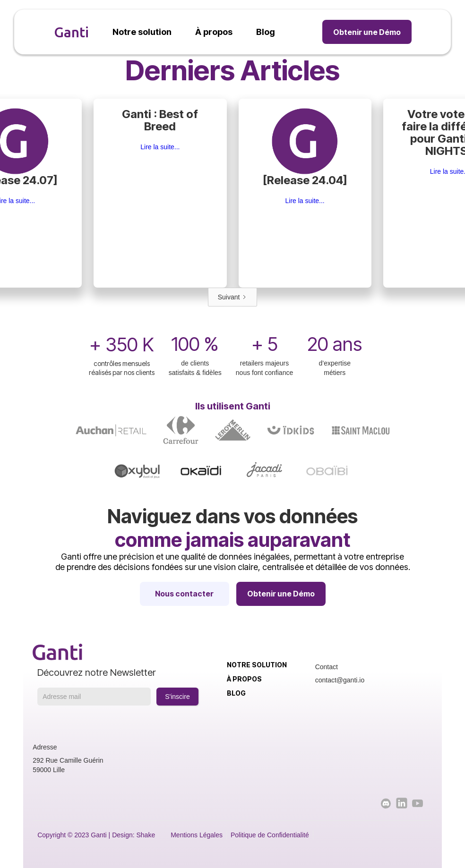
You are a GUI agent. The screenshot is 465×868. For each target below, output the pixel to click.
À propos (244, 679)
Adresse (45, 747)
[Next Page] (233, 297)
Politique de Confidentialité (270, 835)
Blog (236, 693)
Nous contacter (184, 594)
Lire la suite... (160, 147)
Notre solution (257, 665)
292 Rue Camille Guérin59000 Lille (68, 765)
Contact (327, 667)
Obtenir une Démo (367, 32)
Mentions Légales (197, 835)
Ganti (71, 32)
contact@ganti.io (340, 680)
